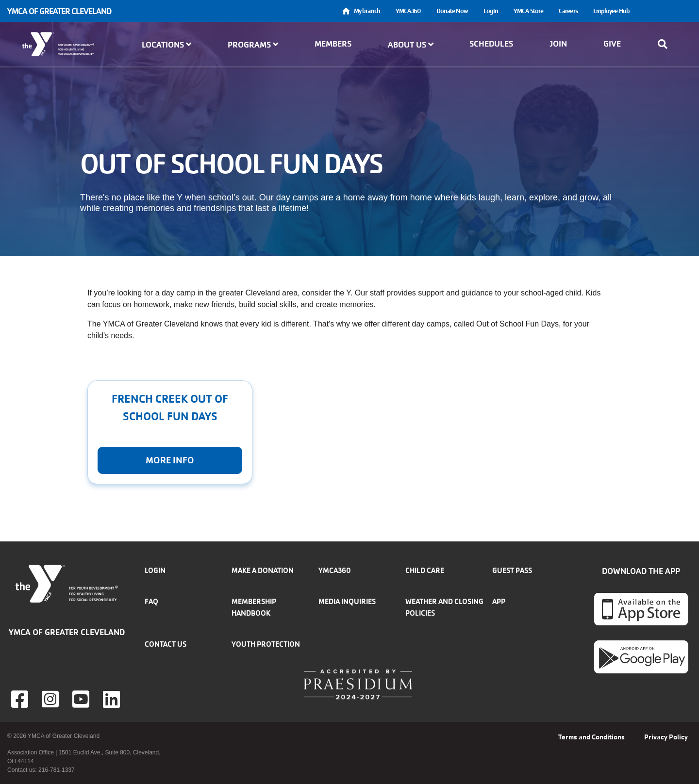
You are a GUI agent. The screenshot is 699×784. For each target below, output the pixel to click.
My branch (367, 11)
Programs (253, 45)
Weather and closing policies (444, 607)
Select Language (665, 11)
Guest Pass (512, 570)
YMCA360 (408, 11)
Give (612, 44)
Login (491, 11)
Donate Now (452, 11)
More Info (170, 460)
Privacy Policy (666, 737)
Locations (166, 45)
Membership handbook (254, 607)
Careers (568, 11)
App (499, 601)
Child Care (425, 570)
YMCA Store (528, 11)
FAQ (151, 601)
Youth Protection (266, 644)
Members (333, 44)
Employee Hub (611, 11)
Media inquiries (347, 601)
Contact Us (166, 644)
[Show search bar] (666, 44)
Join (558, 44)
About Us (411, 45)
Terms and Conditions (591, 737)
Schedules (491, 44)
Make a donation (263, 570)
